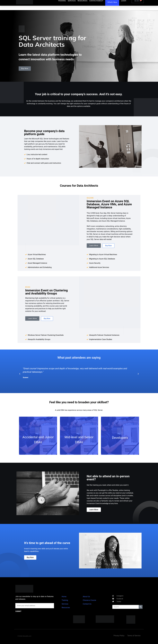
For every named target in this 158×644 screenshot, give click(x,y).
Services (65, 604)
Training (65, 600)
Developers (120, 438)
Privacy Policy (119, 636)
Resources (66, 608)
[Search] (141, 607)
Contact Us (87, 604)
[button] (20, 374)
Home (64, 597)
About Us (86, 597)
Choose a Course (89, 600)
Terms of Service (134, 636)
